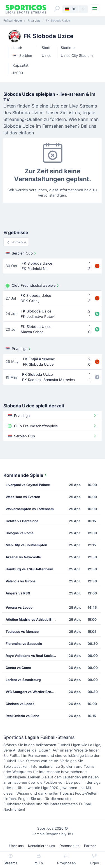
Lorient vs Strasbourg (23, 680)
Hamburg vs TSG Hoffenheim (29, 569)
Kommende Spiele (26, 475)
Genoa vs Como (18, 668)
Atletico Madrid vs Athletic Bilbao (32, 620)
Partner (90, 846)
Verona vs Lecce (19, 607)
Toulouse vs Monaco (22, 632)
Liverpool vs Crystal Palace (28, 485)
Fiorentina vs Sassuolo (24, 644)
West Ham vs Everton (23, 497)
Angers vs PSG (18, 593)
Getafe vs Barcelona (22, 521)
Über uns (16, 846)
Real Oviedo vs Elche (22, 716)
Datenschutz (69, 846)
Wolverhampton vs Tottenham (30, 509)
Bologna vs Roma (20, 533)
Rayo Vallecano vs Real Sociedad (32, 656)
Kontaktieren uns (41, 846)
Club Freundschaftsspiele (33, 286)
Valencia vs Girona (21, 581)
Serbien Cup (21, 253)
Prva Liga (19, 349)
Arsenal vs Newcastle (23, 557)
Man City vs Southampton (26, 545)
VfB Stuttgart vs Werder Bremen (32, 692)
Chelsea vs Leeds (20, 704)
